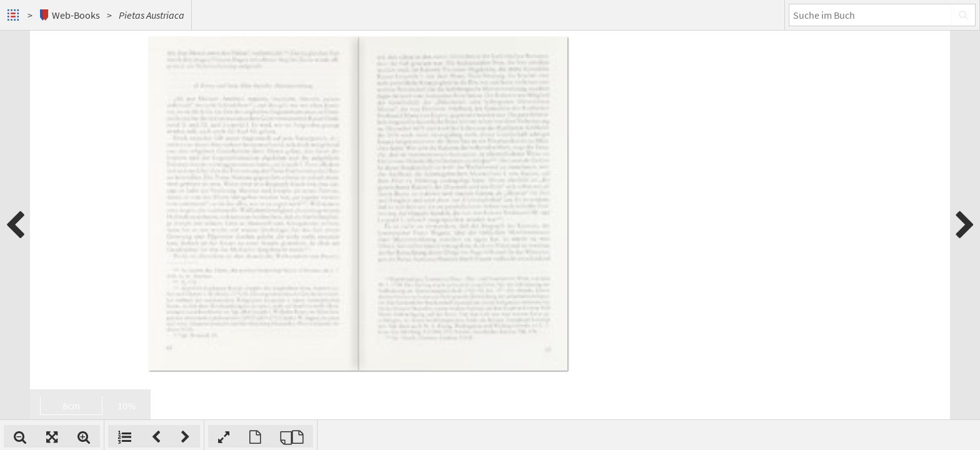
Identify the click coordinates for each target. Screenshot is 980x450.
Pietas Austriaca (152, 15)
